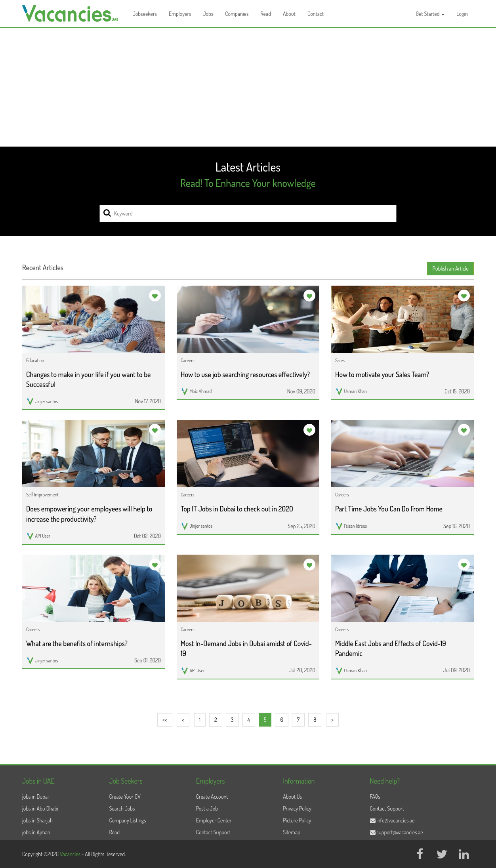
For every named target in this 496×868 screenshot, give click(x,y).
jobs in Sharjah (37, 820)
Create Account (212, 796)
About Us (292, 796)
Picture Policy (297, 820)
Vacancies (71, 854)
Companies (237, 14)
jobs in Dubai (35, 796)
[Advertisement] (248, 87)
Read (266, 14)
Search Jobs (122, 808)
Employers (180, 14)
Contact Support (213, 832)
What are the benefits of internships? (77, 643)
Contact (316, 14)
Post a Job (207, 808)
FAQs (375, 796)
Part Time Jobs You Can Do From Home (389, 509)
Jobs (208, 14)
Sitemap (292, 832)
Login (462, 14)
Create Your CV (125, 796)
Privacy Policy (297, 808)
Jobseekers (145, 14)
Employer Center (214, 820)
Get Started (430, 14)
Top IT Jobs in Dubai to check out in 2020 (237, 509)
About (289, 14)
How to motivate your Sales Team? (382, 374)
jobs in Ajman (36, 832)
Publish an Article (450, 268)
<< (165, 720)
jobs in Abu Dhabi (40, 808)
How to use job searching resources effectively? (245, 374)
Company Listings (127, 820)
